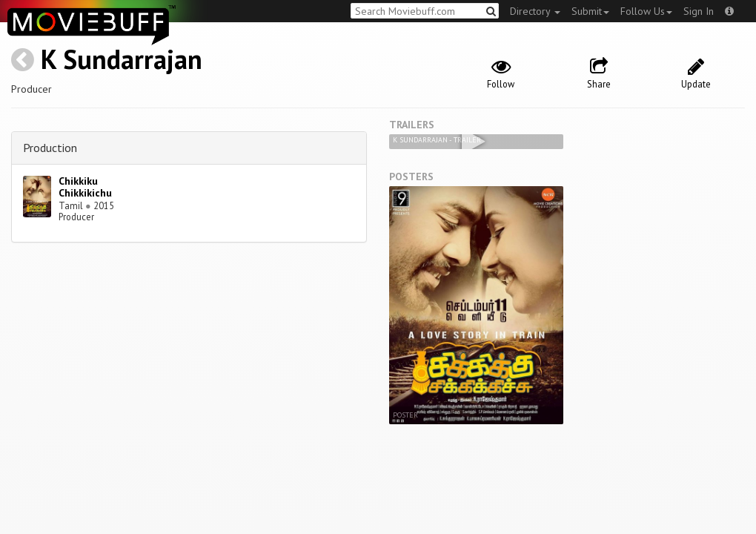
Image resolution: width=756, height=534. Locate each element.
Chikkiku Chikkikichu (85, 187)
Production (50, 148)
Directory (535, 11)
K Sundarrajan (122, 59)
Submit (590, 11)
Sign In (699, 11)
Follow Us (646, 11)
